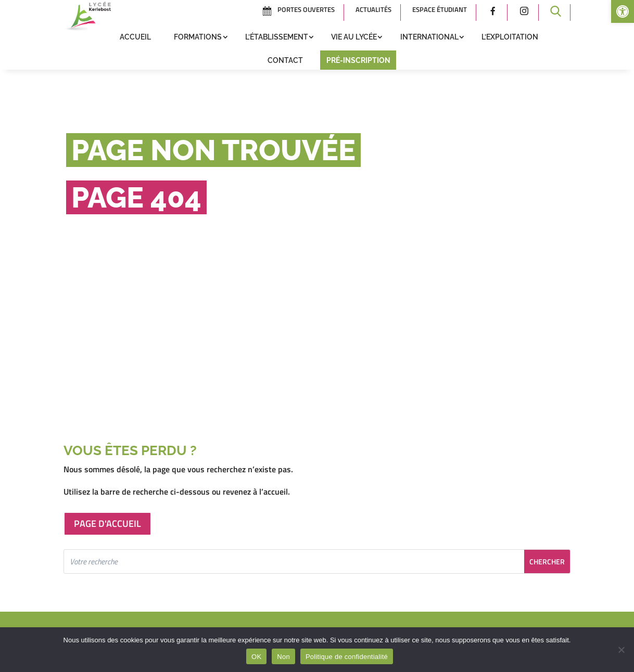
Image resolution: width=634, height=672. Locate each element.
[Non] (621, 650)
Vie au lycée (354, 37)
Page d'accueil (107, 524)
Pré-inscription (358, 60)
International (429, 37)
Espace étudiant (440, 9)
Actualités (373, 9)
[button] (623, 11)
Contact (285, 60)
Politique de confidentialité (347, 657)
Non (283, 657)
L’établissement (277, 37)
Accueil (135, 37)
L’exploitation (510, 37)
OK (256, 657)
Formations (198, 37)
